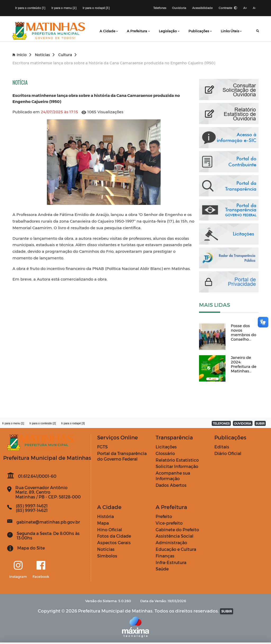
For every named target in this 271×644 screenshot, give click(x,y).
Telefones (159, 8)
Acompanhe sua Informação (173, 476)
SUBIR (260, 423)
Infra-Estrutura (171, 562)
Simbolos (107, 556)
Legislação (168, 31)
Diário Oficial (228, 453)
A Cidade (107, 31)
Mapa (103, 523)
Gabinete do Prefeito (177, 530)
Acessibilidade (202, 8)
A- (254, 8)
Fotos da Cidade (114, 536)
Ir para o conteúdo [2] (43, 423)
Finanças (165, 556)
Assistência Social (175, 536)
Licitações (166, 447)
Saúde (162, 569)
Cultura (67, 55)
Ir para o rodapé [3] (96, 8)
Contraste (228, 8)
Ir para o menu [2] (64, 8)
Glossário (165, 453)
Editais (222, 447)
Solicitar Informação (177, 467)
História (105, 516)
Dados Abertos (171, 485)
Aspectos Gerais (114, 542)
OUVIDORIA (243, 423)
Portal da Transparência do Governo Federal (122, 456)
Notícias (45, 55)
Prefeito (164, 516)
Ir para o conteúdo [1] (30, 8)
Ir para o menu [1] (13, 423)
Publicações (199, 31)
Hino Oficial (110, 530)
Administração (171, 542)
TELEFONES (221, 423)
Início (22, 55)
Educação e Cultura (176, 549)
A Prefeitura (137, 31)
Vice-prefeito (169, 523)
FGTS (102, 447)
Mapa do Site (31, 548)
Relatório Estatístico (177, 460)
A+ (245, 8)
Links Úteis (230, 31)
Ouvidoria (179, 8)
